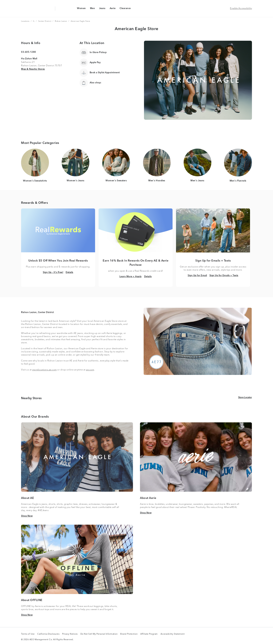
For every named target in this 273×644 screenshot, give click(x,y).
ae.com (90, 370)
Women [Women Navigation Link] (81, 9)
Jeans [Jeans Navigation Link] (102, 9)
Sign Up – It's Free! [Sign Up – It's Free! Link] (53, 272)
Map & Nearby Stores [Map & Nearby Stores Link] (33, 69)
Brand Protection (129, 634)
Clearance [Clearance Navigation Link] (125, 9)
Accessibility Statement (173, 634)
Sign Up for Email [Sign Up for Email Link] (197, 275)
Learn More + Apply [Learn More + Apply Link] (131, 276)
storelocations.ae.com (44, 370)
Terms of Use (28, 634)
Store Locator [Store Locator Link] (245, 397)
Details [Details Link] (69, 272)
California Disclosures (48, 634)
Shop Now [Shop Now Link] (27, 516)
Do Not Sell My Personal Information (99, 634)
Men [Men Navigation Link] (92, 9)
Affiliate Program (149, 634)
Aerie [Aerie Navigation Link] (113, 9)
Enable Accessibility (241, 8)
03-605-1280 (29, 52)
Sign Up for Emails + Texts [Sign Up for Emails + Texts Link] (224, 275)
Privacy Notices (70, 634)
